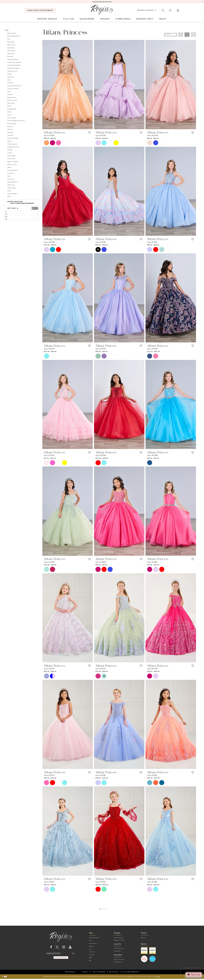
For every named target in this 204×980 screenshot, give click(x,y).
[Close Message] (202, 2)
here (158, 978)
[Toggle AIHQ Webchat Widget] (193, 975)
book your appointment (61, 962)
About (91, 959)
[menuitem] (40, 11)
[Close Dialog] (4, 978)
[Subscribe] (73, 955)
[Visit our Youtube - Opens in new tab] (70, 948)
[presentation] (35, 212)
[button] (170, 11)
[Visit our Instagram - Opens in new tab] (64, 948)
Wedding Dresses (94, 939)
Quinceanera (93, 944)
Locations (92, 956)
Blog (90, 961)
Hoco (91, 950)
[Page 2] (102, 910)
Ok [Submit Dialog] (9, 978)
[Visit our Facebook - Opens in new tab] (51, 948)
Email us (143, 939)
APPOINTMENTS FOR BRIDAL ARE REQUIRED (102, 2)
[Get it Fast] (18, 212)
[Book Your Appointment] (40, 11)
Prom (90, 942)
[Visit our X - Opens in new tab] (57, 948)
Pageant (91, 947)
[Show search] (163, 11)
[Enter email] (61, 955)
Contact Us (92, 953)
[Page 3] (105, 910)
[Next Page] (108, 910)
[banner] (102, 11)
